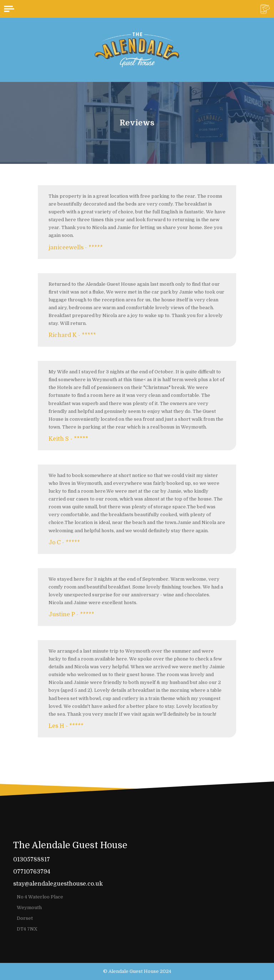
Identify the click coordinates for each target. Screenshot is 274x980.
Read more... (55, 756)
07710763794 (32, 872)
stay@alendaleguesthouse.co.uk (58, 884)
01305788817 (32, 860)
